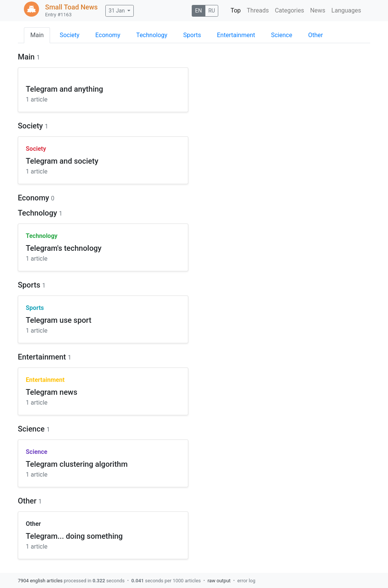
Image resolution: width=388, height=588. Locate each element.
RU (212, 11)
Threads (258, 10)
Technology (152, 35)
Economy (108, 35)
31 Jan (117, 11)
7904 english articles (40, 581)
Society (69, 35)
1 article (37, 99)
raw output (219, 581)
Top (235, 10)
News (318, 10)
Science (282, 35)
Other (315, 35)
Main (37, 35)
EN (199, 11)
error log (246, 581)
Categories (289, 10)
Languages (346, 10)
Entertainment (236, 35)
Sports (192, 35)
